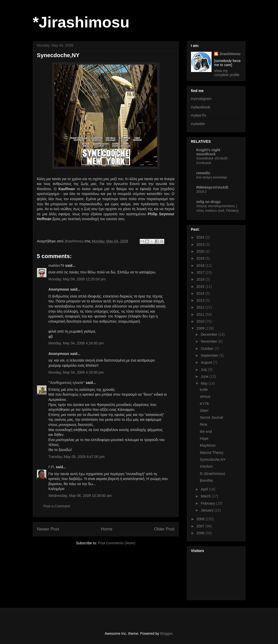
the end (206, 432)
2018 (201, 265)
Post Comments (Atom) (117, 543)
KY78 (204, 404)
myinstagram (201, 99)
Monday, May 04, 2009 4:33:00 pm (76, 372)
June (205, 376)
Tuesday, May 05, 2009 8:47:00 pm (77, 457)
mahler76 (56, 265)
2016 (201, 279)
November (209, 341)
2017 (201, 272)
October (208, 349)
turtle (204, 390)
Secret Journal (211, 417)
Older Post (164, 529)
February (208, 503)
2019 (201, 258)
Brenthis (206, 481)
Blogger (166, 633)
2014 (201, 293)
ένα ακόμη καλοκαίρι (212, 177)
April (205, 489)
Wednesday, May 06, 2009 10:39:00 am (80, 496)
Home (107, 529)
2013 (201, 300)
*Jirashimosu (81, 22)
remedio (203, 173)
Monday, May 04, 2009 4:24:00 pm (76, 343)
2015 (201, 287)
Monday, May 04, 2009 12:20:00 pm (77, 279)
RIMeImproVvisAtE (212, 187)
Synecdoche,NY (213, 459)
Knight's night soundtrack (208, 152)
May (205, 383)
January (208, 510)
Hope (204, 438)
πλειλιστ (206, 466)
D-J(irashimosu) (212, 474)
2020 (201, 251)
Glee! (204, 411)
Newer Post (48, 529)
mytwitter (198, 124)
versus (205, 396)
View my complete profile (227, 73)
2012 (201, 307)
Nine (203, 424)
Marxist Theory (212, 453)
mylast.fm (199, 115)
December (209, 334)
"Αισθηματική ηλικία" (67, 383)
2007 (201, 526)
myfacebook (201, 107)
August (207, 362)
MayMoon (208, 445)
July (204, 370)
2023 (201, 244)
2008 (201, 519)
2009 (201, 328)
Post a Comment (57, 506)
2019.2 (202, 192)
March (206, 496)
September (210, 355)
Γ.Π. (52, 467)
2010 (201, 321)
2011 (201, 314)
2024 (201, 237)
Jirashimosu (230, 54)
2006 (201, 533)
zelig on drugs (209, 202)
